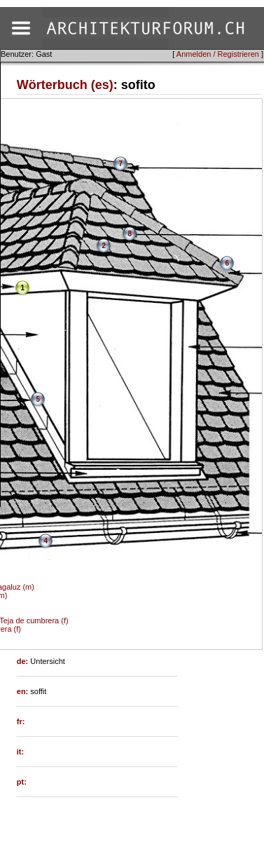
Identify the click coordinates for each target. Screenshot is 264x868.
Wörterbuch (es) (65, 85)
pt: (22, 782)
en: (24, 691)
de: (24, 661)
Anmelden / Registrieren (218, 54)
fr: (21, 721)
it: (20, 752)
